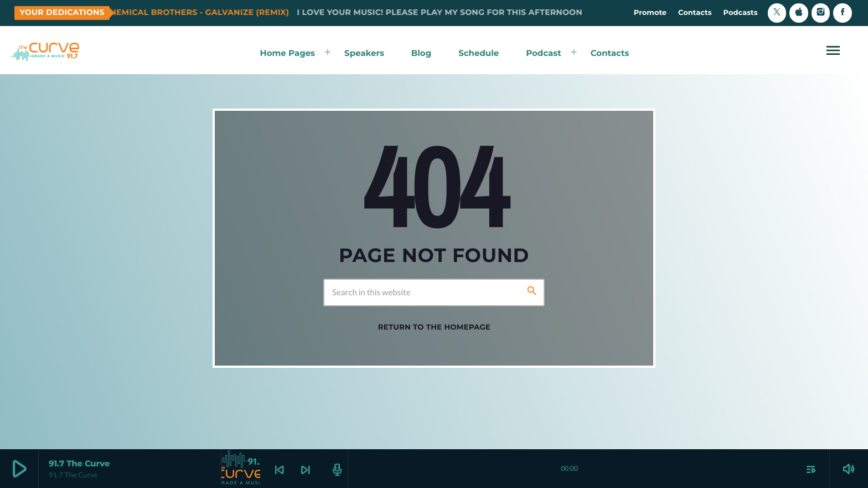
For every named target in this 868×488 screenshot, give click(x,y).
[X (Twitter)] (777, 13)
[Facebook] (843, 13)
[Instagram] (821, 13)
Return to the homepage (435, 327)
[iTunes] (799, 13)
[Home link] (45, 50)
